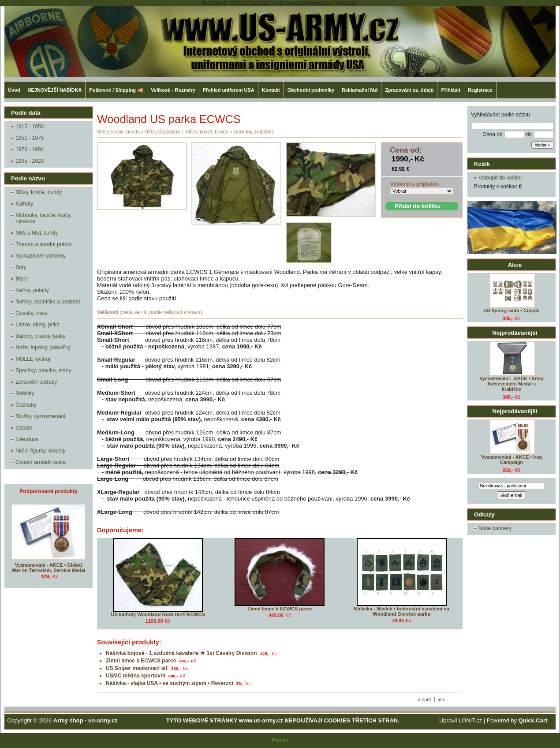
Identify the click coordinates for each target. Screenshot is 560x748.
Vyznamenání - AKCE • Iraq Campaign (511, 460)
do (529, 135)
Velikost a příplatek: (415, 184)
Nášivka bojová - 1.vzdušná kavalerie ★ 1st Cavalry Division (181, 653)
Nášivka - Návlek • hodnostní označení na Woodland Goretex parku (402, 611)
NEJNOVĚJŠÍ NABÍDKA (55, 90)
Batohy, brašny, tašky (40, 336)
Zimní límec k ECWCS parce (280, 609)
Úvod (14, 90)
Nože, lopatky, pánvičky (43, 348)
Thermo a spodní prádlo (43, 244)
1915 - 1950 (30, 127)
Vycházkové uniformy (41, 256)
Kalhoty (24, 204)
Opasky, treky (31, 313)
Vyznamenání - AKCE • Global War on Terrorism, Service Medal (49, 568)
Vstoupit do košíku (500, 178)
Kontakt (271, 90)
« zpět (425, 699)
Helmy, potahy (32, 290)
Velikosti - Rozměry (173, 90)
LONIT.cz (470, 720)
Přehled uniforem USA (229, 90)
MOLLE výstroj (33, 359)
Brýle (21, 279)
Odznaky (26, 405)
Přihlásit (450, 90)
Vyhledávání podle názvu (500, 115)
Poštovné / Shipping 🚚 (116, 90)
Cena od (492, 135)
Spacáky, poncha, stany (43, 370)
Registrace (480, 90)
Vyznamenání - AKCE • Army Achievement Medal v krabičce (511, 384)
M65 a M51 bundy (37, 233)
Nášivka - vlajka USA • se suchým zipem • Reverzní (170, 683)
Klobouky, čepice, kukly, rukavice (43, 218)
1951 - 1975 (30, 138)
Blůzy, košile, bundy (39, 192)
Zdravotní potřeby (36, 382)
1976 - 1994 (30, 150)
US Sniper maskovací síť (137, 668)
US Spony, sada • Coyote (511, 310)
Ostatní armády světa (41, 462)
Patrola (280, 741)
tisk (442, 699)
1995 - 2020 (30, 161)
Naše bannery (495, 528)
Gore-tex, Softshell (253, 131)
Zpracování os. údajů (409, 90)
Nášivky (25, 393)
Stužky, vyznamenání (40, 416)
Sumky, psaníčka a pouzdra (48, 302)
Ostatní (24, 428)
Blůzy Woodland (162, 131)
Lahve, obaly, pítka (37, 325)
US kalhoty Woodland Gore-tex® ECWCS (158, 614)
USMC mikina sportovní (136, 676)
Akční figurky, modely (40, 451)
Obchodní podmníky (311, 90)
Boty (21, 267)
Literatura (27, 439)
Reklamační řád (360, 90)
